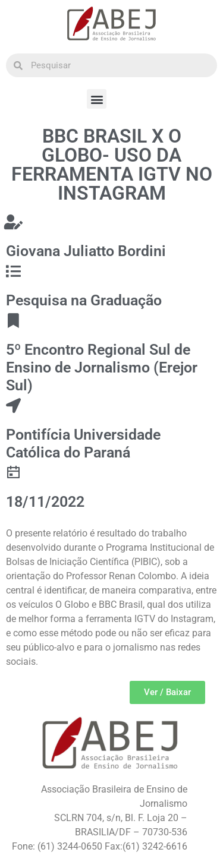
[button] (97, 99)
